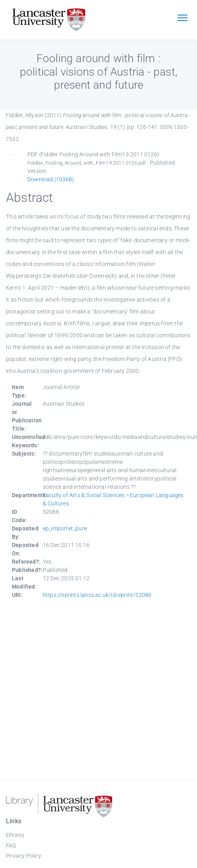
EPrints (15, 835)
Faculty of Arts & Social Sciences (84, 495)
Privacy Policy (24, 856)
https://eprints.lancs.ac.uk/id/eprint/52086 (97, 595)
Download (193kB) (51, 179)
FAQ (11, 845)
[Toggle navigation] (182, 19)
